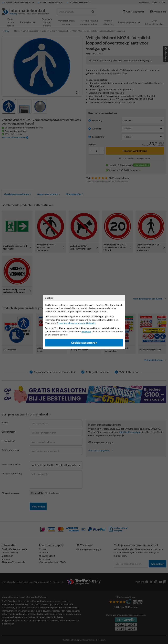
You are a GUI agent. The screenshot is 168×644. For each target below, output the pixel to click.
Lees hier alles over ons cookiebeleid (77, 323)
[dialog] (84, 322)
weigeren (86, 331)
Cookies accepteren (84, 343)
